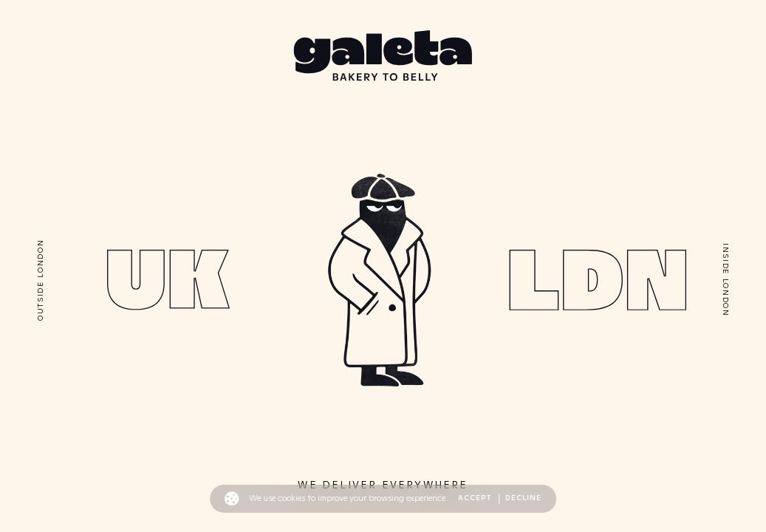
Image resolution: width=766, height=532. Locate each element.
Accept (475, 498)
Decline (523, 498)
